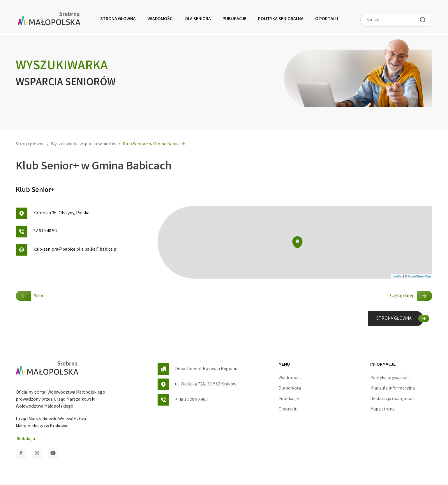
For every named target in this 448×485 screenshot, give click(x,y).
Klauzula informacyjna (393, 388)
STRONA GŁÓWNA (394, 319)
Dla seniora (198, 19)
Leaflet (397, 276)
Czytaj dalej (411, 296)
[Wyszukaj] (423, 20)
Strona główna (118, 19)
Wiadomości (160, 19)
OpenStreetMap (419, 276)
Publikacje (234, 19)
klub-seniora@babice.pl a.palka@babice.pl (67, 250)
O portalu (327, 19)
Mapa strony (382, 409)
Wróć (30, 296)
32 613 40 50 (36, 232)
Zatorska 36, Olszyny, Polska (53, 213)
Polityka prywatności (391, 378)
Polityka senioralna (281, 19)
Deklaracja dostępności (393, 399)
